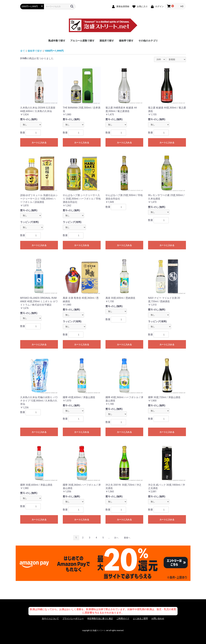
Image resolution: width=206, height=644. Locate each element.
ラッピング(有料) (30, 222)
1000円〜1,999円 (54, 51)
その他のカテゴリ (148, 41)
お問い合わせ (158, 618)
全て (23, 51)
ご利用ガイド (123, 618)
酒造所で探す (107, 41)
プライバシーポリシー (73, 618)
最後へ (127, 538)
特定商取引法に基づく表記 (100, 618)
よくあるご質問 (140, 618)
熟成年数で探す (57, 41)
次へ (116, 538)
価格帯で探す (126, 41)
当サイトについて (50, 618)
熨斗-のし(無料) (29, 119)
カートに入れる (39, 143)
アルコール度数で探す (82, 41)
